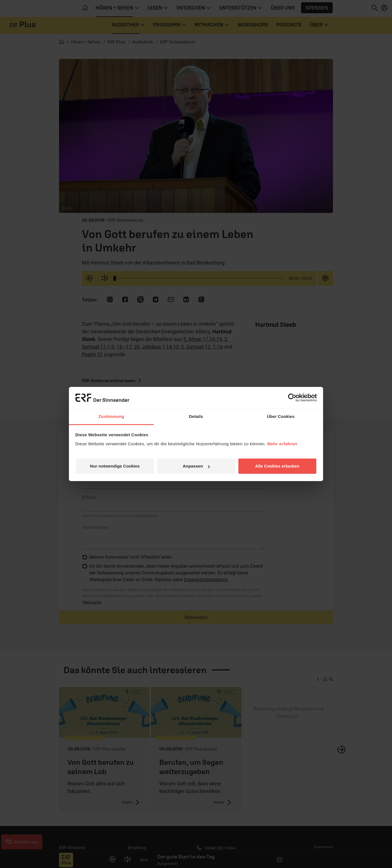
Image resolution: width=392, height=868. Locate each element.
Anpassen (196, 466)
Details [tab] (196, 416)
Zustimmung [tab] (111, 416)
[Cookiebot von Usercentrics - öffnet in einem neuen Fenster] (292, 398)
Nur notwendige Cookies (115, 466)
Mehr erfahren (282, 444)
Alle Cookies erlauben (277, 466)
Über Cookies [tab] (281, 416)
